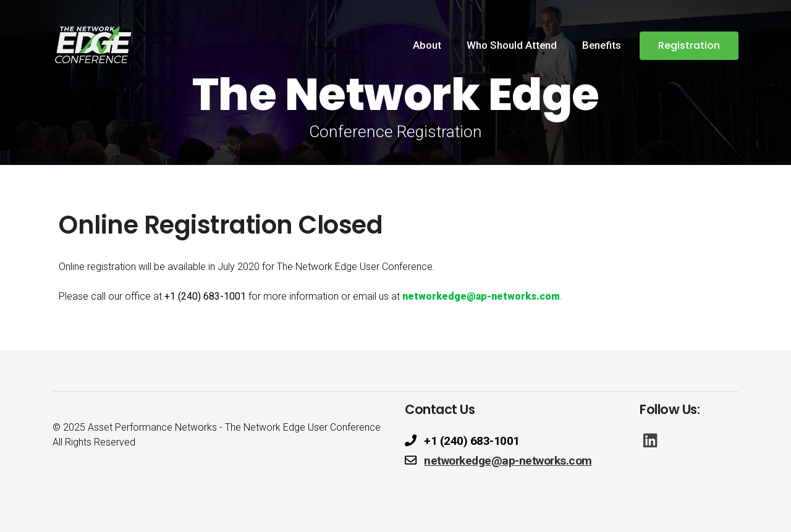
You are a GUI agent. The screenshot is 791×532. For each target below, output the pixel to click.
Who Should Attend (512, 45)
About (427, 45)
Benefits (602, 45)
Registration (689, 45)
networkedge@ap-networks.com (481, 296)
